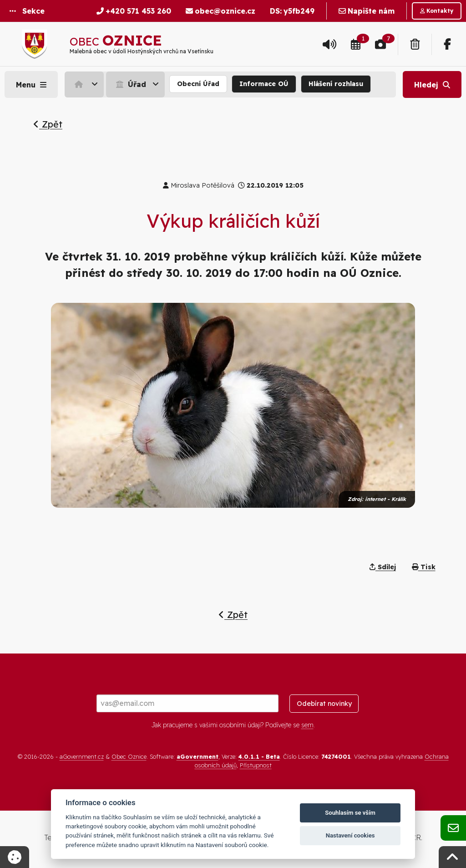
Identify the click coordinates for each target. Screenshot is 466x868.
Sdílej (383, 567)
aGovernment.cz (82, 756)
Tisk (424, 567)
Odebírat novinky (324, 704)
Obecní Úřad (198, 84)
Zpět (48, 124)
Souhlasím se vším (350, 813)
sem (307, 725)
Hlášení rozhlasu (336, 84)
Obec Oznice (129, 756)
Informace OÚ (264, 84)
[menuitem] (85, 84)
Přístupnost (256, 765)
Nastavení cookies (350, 835)
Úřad (130, 84)
